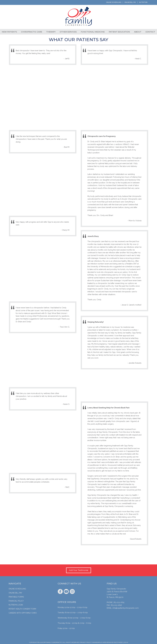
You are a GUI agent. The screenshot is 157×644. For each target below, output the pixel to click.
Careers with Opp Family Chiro (23, 612)
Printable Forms (16, 596)
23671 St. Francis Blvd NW (117, 591)
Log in (126, 641)
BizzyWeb (118, 641)
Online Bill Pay (130, 2)
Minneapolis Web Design (102, 641)
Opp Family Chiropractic (78, 18)
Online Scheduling (114, 2)
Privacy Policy (86, 641)
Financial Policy (16, 600)
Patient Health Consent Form (22, 608)
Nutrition (143, 2)
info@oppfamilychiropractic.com (126, 607)
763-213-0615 (119, 601)
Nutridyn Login (16, 604)
